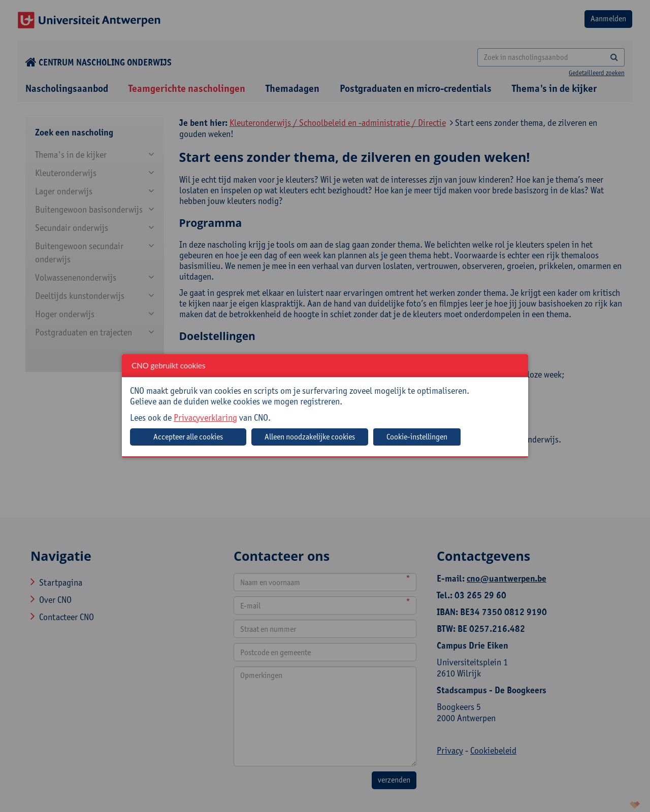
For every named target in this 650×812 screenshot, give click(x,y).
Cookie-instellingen (417, 437)
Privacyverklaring (205, 417)
